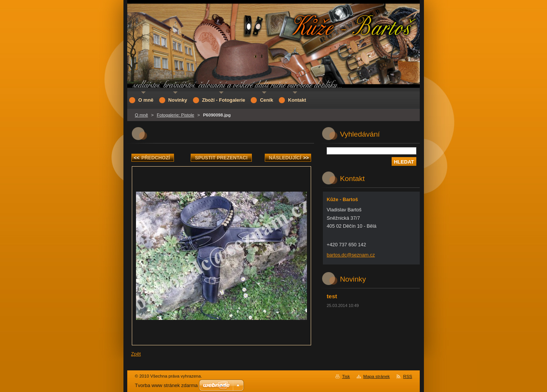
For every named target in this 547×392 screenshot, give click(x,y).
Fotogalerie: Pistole (176, 115)
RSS (408, 376)
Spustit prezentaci (221, 158)
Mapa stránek (376, 376)
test (332, 296)
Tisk (346, 376)
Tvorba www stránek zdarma (166, 385)
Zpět (136, 354)
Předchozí (152, 158)
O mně (141, 115)
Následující (289, 158)
